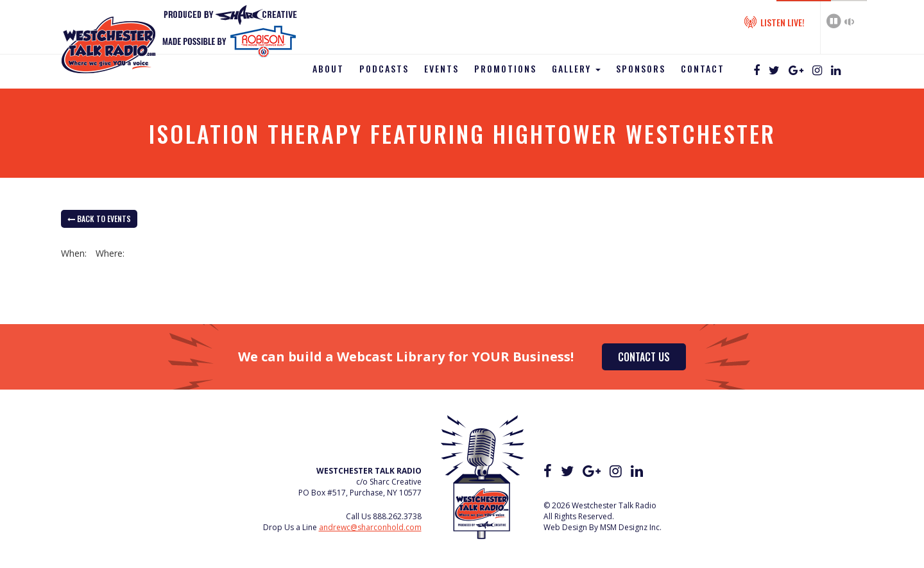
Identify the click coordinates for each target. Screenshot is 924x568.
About (328, 68)
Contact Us (644, 357)
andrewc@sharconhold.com (370, 527)
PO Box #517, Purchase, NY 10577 (360, 493)
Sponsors (641, 68)
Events (441, 68)
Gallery (576, 68)
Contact (703, 68)
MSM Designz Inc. (631, 527)
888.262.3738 (397, 516)
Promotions (505, 68)
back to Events (99, 219)
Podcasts (384, 68)
